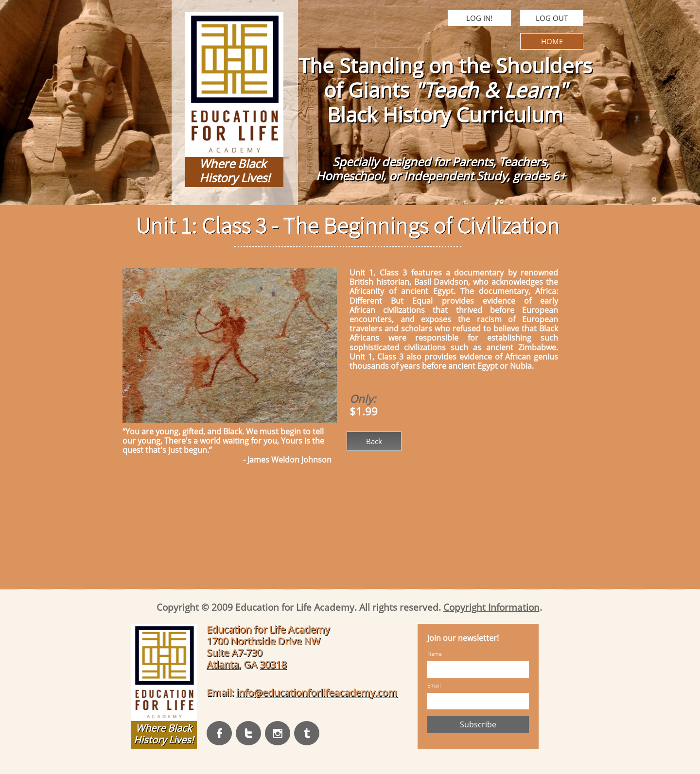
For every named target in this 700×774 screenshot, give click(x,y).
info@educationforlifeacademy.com (317, 693)
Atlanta (223, 664)
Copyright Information (491, 607)
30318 (273, 664)
